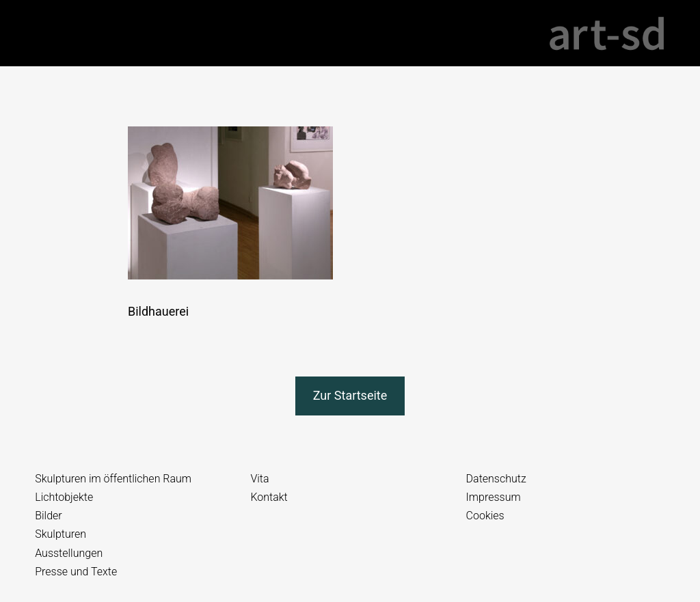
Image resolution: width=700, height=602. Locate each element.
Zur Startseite (350, 395)
